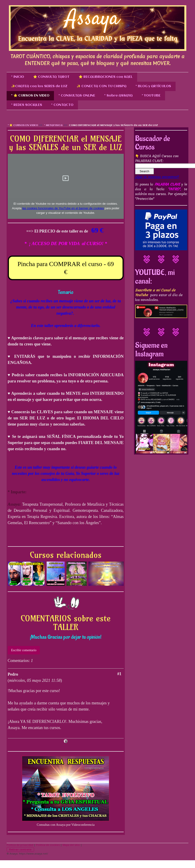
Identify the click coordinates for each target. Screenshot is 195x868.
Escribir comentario (24, 650)
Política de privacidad (20, 845)
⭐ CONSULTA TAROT (51, 77)
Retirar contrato (20, 849)
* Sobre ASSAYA (118, 96)
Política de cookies (48, 845)
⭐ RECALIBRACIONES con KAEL (106, 77)
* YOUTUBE (151, 96)
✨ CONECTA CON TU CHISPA (102, 86)
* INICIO (18, 77)
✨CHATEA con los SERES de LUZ (39, 86)
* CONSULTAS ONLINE (77, 96)
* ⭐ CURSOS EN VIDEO (30, 96)
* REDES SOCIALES (27, 105)
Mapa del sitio (71, 845)
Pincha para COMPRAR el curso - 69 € (66, 268)
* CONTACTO (62, 105)
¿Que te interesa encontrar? (157, 177)
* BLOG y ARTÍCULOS (153, 86)
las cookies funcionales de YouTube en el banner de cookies (63, 208)
